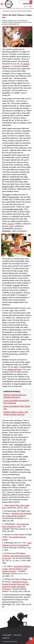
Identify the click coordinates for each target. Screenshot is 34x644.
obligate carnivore (14, 369)
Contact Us (6, 638)
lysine (11, 226)
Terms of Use (17, 635)
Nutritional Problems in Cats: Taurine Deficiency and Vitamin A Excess (16, 569)
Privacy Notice (7, 635)
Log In (31, 6)
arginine (11, 224)
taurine (23, 231)
